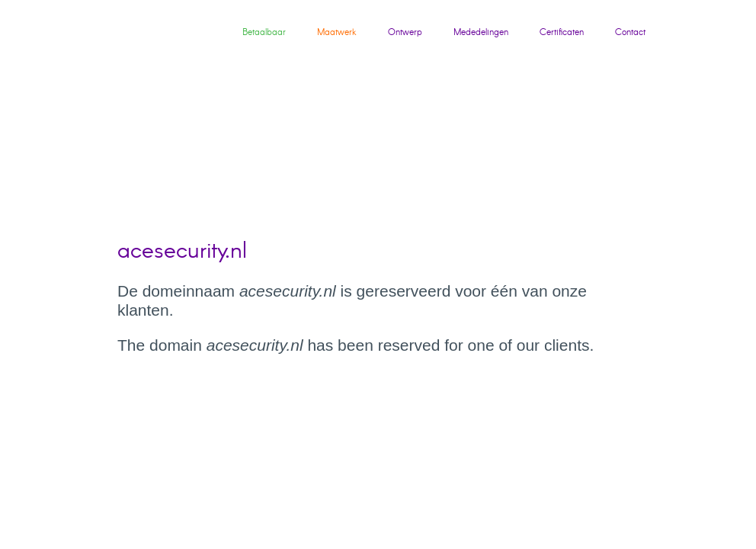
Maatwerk (337, 32)
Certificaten (562, 32)
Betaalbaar (264, 32)
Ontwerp (405, 32)
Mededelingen (481, 32)
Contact (630, 32)
